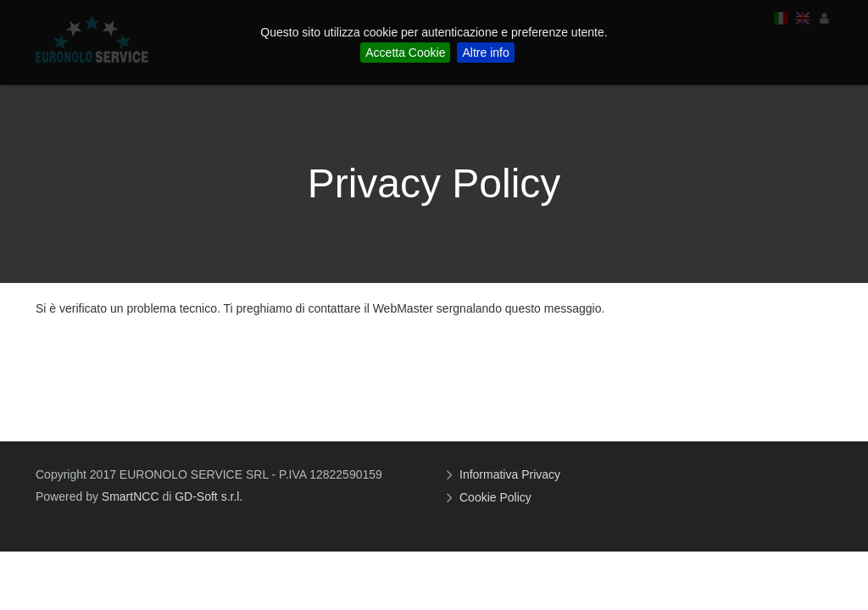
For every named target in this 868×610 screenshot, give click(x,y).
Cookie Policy (498, 497)
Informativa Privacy (512, 474)
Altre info (485, 53)
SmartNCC (131, 496)
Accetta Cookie (405, 53)
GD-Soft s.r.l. (209, 496)
